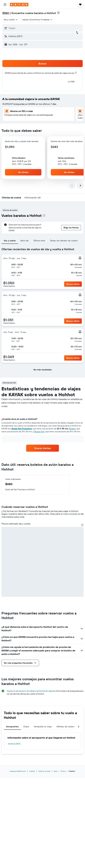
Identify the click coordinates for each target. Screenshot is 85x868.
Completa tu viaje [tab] (43, 727)
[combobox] (11, 20)
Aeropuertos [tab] (12, 727)
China (63, 771)
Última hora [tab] (39, 241)
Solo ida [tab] (25, 241)
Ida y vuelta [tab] (10, 241)
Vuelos (32, 771)
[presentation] (58, 13)
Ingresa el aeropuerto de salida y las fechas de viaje (30, 691)
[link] (43, 448)
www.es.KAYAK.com (18, 771)
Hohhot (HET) (14, 744)
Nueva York (39, 432)
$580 (6, 13)
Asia (55, 771)
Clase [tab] (26, 727)
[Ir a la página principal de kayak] (19, 5)
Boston (72, 429)
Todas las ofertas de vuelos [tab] (64, 241)
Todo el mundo (44, 771)
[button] (5, 5)
